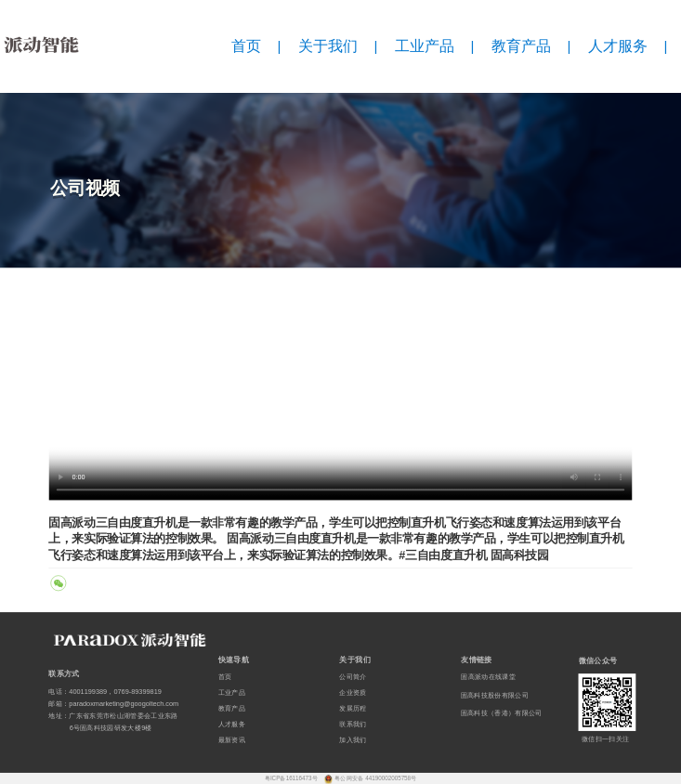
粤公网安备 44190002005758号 (375, 778)
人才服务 (618, 46)
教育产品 (521, 46)
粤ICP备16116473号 (292, 778)
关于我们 (328, 46)
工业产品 (425, 46)
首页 (246, 46)
